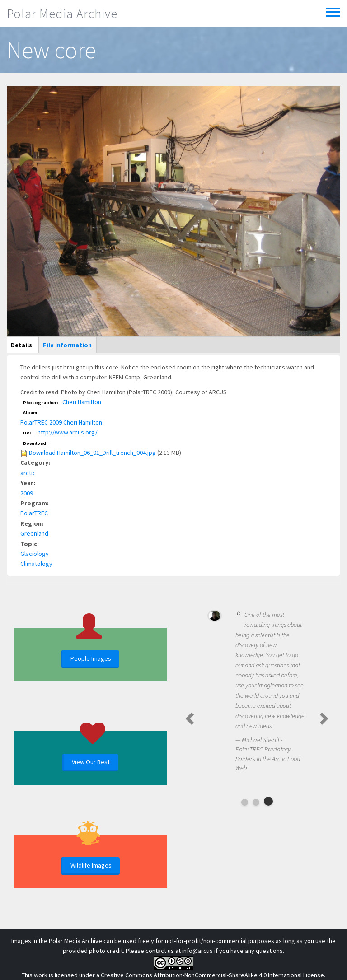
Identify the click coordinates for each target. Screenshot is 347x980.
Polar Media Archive (62, 14)
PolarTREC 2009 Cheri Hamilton (61, 422)
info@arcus (197, 951)
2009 (27, 493)
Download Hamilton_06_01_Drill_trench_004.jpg (92, 453)
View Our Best (91, 762)
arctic (28, 473)
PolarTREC (34, 513)
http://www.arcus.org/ (68, 432)
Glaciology (35, 554)
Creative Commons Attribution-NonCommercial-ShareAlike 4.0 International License (212, 975)
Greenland (34, 533)
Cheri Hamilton (82, 402)
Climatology (36, 564)
